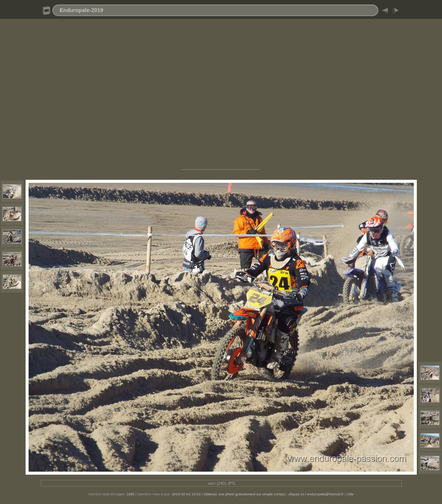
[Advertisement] (221, 96)
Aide (350, 494)
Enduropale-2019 (82, 10)
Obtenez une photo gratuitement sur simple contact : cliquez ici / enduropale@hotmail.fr (273, 494)
